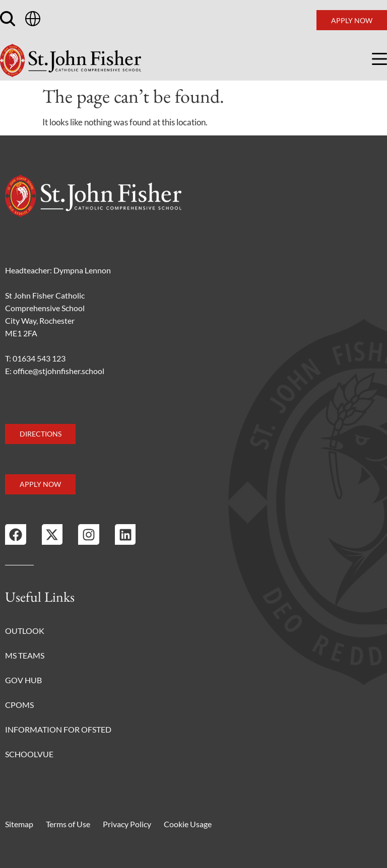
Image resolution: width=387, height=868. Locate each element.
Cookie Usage (188, 824)
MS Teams (25, 655)
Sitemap (19, 824)
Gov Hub (23, 680)
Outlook (25, 631)
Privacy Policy (127, 824)
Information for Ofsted (58, 729)
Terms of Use (68, 824)
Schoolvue (29, 754)
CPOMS (19, 705)
